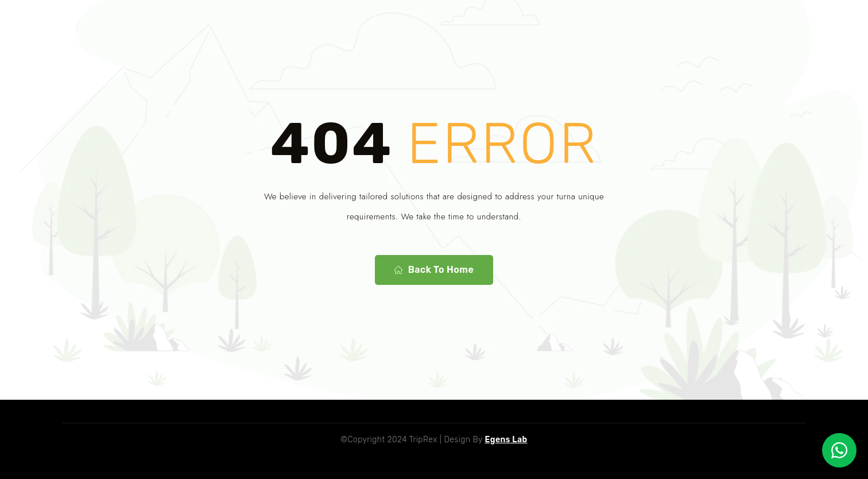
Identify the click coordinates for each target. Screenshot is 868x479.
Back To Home (434, 270)
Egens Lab (506, 440)
